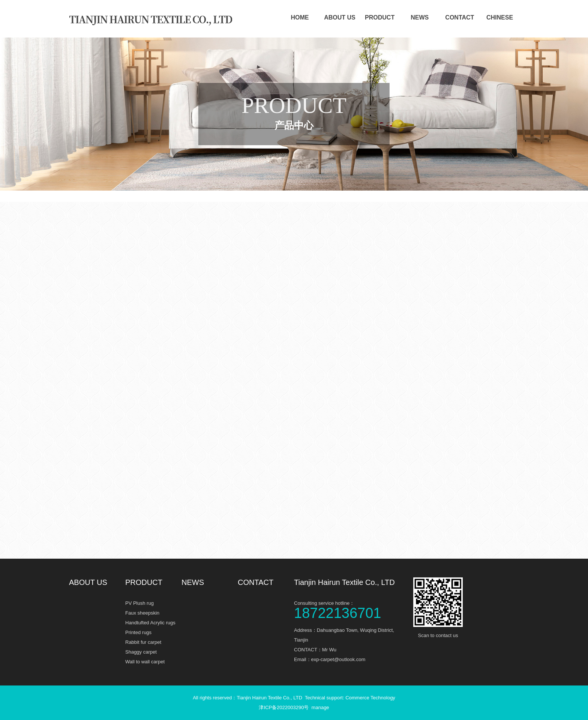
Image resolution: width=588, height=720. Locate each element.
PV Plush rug (139, 603)
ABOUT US (340, 17)
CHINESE (500, 17)
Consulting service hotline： (350, 609)
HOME (300, 17)
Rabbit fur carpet (143, 642)
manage (320, 707)
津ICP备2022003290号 (284, 707)
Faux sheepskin (142, 613)
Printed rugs (138, 632)
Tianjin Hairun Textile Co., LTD (344, 582)
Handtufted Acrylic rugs (150, 623)
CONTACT (460, 17)
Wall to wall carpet (145, 662)
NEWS (420, 17)
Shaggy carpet (141, 652)
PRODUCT (380, 17)
